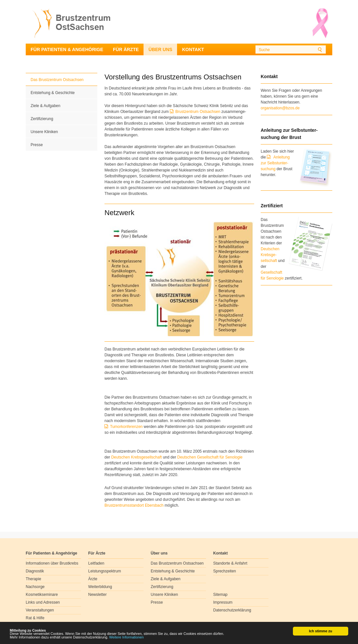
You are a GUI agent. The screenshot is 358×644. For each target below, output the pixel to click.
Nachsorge (35, 587)
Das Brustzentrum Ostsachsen (57, 80)
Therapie (33, 579)
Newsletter (97, 595)
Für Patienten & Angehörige (67, 49)
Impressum (223, 602)
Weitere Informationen (127, 637)
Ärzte (93, 579)
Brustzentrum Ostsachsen (198, 112)
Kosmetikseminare (42, 595)
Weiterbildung (100, 587)
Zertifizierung (42, 119)
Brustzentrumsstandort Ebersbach (134, 505)
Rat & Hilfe (35, 618)
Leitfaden (96, 563)
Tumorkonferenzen (127, 427)
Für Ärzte (126, 49)
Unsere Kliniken (44, 132)
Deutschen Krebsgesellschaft (137, 457)
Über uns (160, 49)
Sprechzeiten (225, 571)
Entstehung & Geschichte (53, 93)
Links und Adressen (43, 602)
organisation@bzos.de (280, 108)
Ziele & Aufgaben (45, 106)
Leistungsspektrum (105, 571)
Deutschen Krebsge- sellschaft (270, 255)
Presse (37, 145)
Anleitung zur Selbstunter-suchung (275, 163)
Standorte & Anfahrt (230, 563)
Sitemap (220, 595)
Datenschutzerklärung (232, 610)
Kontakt (193, 49)
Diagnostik (35, 571)
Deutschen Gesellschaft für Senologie (210, 457)
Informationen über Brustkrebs (52, 563)
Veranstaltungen (40, 610)
